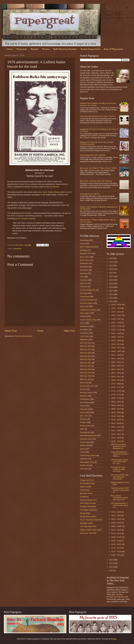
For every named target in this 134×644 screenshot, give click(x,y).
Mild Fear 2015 (86, 343)
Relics (82, 429)
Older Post (69, 331)
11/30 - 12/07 (116, 319)
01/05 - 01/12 (116, 555)
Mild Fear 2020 (86, 359)
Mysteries (84, 396)
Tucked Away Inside (90, 49)
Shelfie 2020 (85, 445)
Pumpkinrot (84, 497)
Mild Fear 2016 (86, 346)
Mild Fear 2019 (86, 356)
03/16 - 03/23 (116, 519)
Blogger (114, 639)
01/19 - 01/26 (116, 548)
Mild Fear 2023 (86, 369)
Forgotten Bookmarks (88, 506)
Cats (82, 277)
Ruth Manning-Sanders (65, 49)
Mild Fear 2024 (86, 373)
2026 (111, 258)
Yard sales (84, 469)
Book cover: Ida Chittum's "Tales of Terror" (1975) (98, 168)
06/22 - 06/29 (116, 402)
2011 (111, 567)
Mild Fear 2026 (86, 379)
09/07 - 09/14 (116, 362)
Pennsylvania (85, 402)
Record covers (85, 426)
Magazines (84, 340)
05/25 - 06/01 (116, 416)
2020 (111, 280)
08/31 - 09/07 (116, 366)
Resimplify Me (85, 432)
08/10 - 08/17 (116, 377)
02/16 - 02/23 (116, 533)
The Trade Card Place (88, 526)
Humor (83, 323)
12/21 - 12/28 (116, 308)
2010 (111, 571)
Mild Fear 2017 (86, 350)
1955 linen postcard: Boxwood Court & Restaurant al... (118, 446)
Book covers (85, 257)
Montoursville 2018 (87, 386)
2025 (111, 262)
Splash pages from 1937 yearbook (93, 155)
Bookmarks (84, 263)
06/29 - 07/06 (116, 398)
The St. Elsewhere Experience (91, 520)
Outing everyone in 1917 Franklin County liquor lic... (120, 490)
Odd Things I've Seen (88, 503)
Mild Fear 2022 (86, 366)
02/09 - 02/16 (116, 537)
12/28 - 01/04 (116, 304)
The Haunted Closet (87, 483)
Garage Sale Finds (87, 480)
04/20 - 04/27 (116, 434)
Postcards (22, 49)
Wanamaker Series (87, 462)
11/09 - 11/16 (116, 330)
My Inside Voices (86, 493)
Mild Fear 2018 (86, 353)
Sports (82, 449)
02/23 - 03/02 (116, 530)
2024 (111, 266)
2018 (111, 287)
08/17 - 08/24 (116, 373)
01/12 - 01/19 (116, 552)
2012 (111, 563)
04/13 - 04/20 (116, 438)
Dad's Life (84, 283)
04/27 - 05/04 (116, 430)
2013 (111, 560)
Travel (82, 452)
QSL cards (84, 416)
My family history (86, 392)
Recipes (35, 49)
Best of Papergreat (87, 247)
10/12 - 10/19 (116, 344)
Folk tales (84, 293)
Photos (46, 49)
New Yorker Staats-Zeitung (49, 192)
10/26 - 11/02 (116, 337)
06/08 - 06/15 (116, 409)
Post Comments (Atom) (24, 336)
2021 (111, 276)
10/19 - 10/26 (116, 341)
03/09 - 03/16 (116, 523)
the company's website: (27, 218)
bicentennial (54, 187)
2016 (111, 294)
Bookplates (84, 267)
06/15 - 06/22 (116, 405)
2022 (111, 273)
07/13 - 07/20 (116, 391)
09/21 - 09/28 (116, 355)
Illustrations (84, 326)
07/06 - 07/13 (116, 395)
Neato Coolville (86, 487)
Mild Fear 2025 (86, 376)
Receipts (83, 419)
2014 (111, 302)
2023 (111, 269)
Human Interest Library (89, 320)
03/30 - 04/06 (116, 512)
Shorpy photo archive (88, 517)
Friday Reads (85, 297)
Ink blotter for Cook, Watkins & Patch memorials (118, 469)
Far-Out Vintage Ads (88, 290)
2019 (111, 284)
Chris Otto (19, 245)
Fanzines (83, 287)
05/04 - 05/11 (116, 427)
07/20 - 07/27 (116, 387)
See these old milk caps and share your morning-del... (120, 477)
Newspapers (85, 399)
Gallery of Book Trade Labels (91, 530)
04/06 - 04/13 (116, 441)
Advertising (17, 249)
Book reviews (85, 260)
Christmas (84, 280)
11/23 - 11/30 (116, 323)
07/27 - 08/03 (116, 384)
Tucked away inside (87, 455)
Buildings (83, 273)
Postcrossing (85, 412)
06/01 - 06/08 (116, 413)
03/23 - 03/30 (116, 515)
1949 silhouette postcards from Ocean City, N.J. (98, 116)
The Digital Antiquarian (88, 510)
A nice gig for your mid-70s (90, 194)
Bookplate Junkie (86, 523)
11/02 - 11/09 (116, 333)
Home (10, 49)
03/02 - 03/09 (116, 526)
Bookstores (84, 270)
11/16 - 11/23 (116, 326)
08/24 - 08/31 (116, 369)
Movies (83, 389)
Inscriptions (84, 333)
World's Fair (84, 465)
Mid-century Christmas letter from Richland (96, 181)
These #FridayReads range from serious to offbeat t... (120, 454)
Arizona (83, 244)
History (83, 316)
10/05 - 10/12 (116, 348)
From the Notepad (87, 300)
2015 (111, 298)
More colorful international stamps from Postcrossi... (119, 498)
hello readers (85, 313)
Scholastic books (86, 439)
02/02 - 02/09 (116, 541)
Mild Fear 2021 (86, 363)
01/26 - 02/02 (116, 544)
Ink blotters (84, 330)
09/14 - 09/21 (116, 359)
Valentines (84, 459)
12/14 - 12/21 (116, 312)
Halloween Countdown (88, 310)
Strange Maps (85, 513)
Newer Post (11, 331)
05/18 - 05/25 (116, 420)
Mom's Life (84, 383)
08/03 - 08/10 (116, 380)
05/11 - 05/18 (116, 423)
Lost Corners (85, 336)
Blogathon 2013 (86, 253)
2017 (111, 291)
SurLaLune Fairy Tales (88, 533)
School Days (85, 442)
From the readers (86, 303)
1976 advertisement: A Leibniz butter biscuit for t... (119, 505)
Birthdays (84, 250)
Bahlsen (28, 213)
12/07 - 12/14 (116, 315)
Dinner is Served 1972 (88, 500)
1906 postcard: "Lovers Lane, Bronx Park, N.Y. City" (119, 462)
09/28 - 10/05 (116, 351)
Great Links (84, 306)
